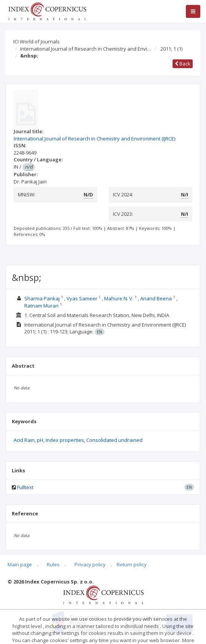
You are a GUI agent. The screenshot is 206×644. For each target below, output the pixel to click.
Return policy (132, 564)
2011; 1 (171, 49)
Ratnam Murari (42, 306)
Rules (53, 564)
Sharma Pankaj (43, 298)
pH (40, 440)
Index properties (65, 440)
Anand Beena (157, 298)
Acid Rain (24, 440)
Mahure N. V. (119, 298)
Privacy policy (90, 564)
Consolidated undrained (114, 440)
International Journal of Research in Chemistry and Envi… (86, 49)
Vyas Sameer (82, 298)
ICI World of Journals (36, 41)
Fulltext (25, 487)
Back (183, 64)
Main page (20, 564)
